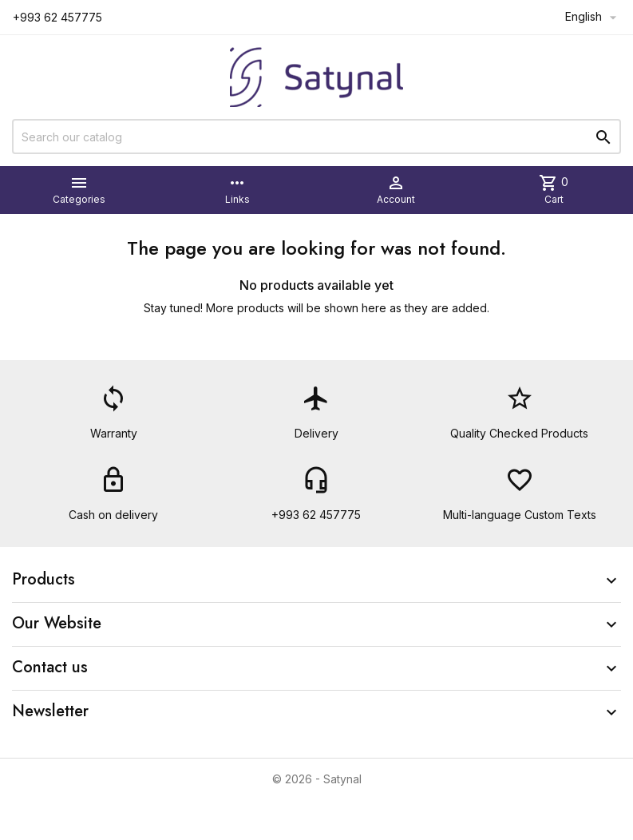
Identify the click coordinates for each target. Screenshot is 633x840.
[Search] (316, 137)
